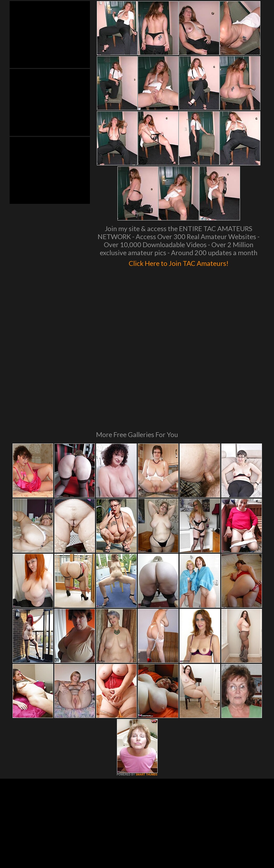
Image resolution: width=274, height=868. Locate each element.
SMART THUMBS (146, 701)
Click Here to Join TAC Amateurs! (179, 262)
